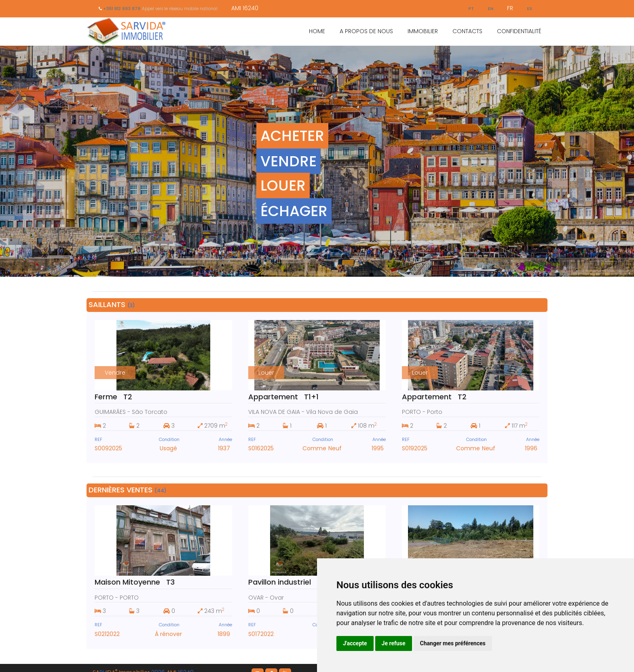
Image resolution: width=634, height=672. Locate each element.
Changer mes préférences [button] (453, 643)
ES (529, 8)
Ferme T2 (113, 397)
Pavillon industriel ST (287, 575)
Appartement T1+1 (283, 397)
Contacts (467, 31)
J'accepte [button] (355, 643)
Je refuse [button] (394, 643)
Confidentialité (519, 31)
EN (489, 8)
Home (317, 31)
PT (468, 8)
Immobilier (423, 31)
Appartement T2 (434, 397)
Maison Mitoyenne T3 (135, 575)
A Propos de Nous (366, 31)
